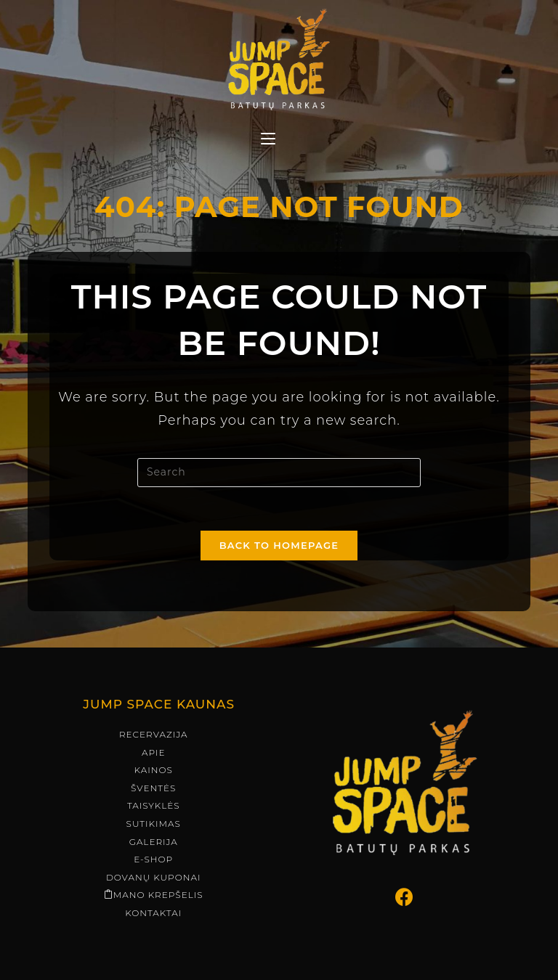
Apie (154, 716)
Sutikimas (154, 787)
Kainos (154, 734)
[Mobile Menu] (268, 140)
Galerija (154, 805)
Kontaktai (153, 877)
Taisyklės (154, 769)
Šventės (153, 752)
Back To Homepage (279, 545)
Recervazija (154, 698)
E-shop (153, 823)
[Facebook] (405, 861)
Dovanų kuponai (154, 841)
